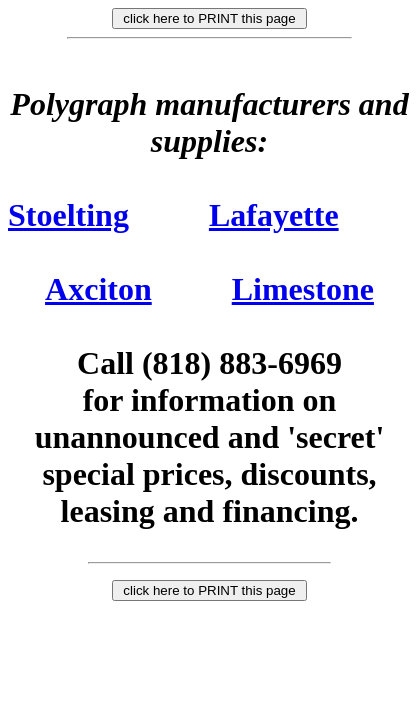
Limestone (303, 289)
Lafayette (274, 215)
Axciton (98, 289)
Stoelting (68, 215)
